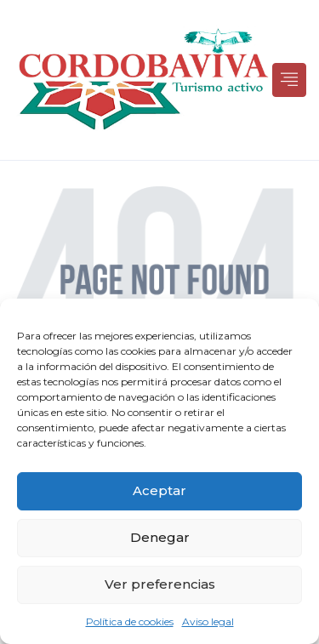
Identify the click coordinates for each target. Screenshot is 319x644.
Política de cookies (130, 621)
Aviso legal (208, 621)
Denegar (160, 537)
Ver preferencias (160, 584)
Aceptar (159, 490)
